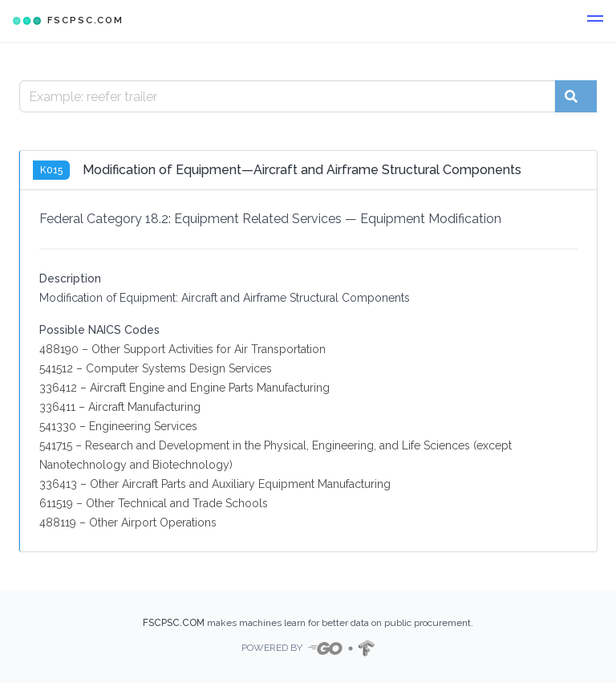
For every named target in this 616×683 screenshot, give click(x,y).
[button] (595, 21)
